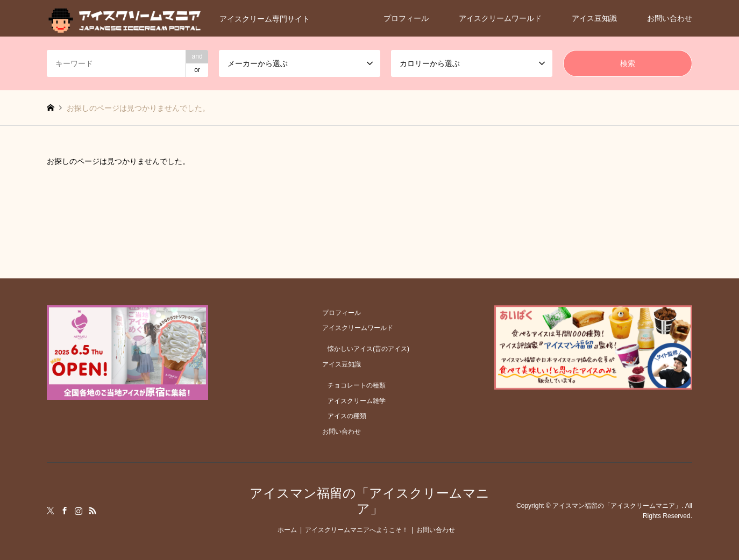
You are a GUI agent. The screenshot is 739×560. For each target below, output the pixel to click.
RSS (93, 511)
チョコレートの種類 (357, 385)
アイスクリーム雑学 (357, 401)
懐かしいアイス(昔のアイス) (368, 349)
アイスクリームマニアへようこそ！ (357, 530)
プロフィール (406, 18)
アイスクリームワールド (500, 18)
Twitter (51, 511)
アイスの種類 (347, 416)
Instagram (79, 511)
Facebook (65, 511)
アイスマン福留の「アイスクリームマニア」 (370, 501)
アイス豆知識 (594, 18)
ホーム (287, 530)
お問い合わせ (670, 18)
